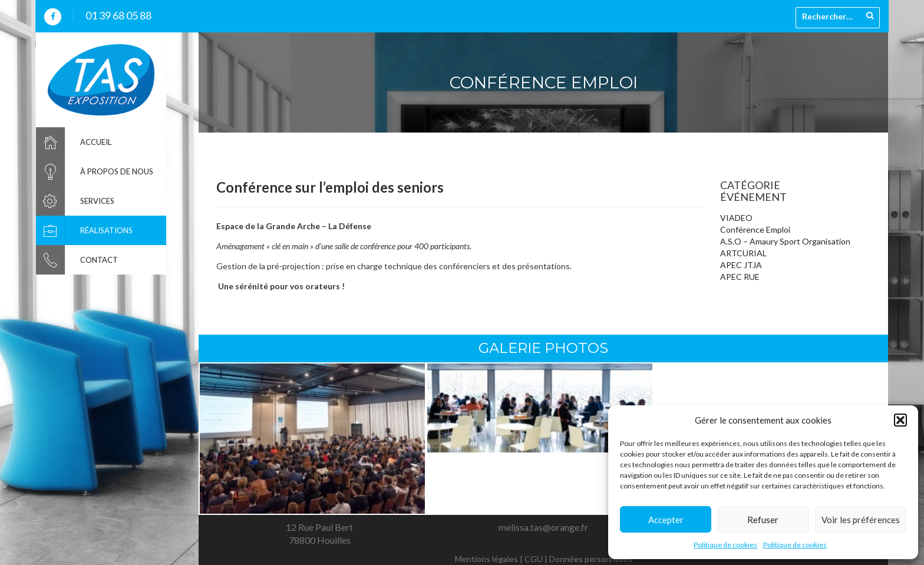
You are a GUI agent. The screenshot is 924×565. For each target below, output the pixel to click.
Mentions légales (486, 559)
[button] (900, 420)
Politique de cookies (725, 545)
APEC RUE (740, 277)
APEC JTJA (741, 265)
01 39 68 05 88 (118, 15)
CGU (534, 559)
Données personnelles (591, 559)
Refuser (763, 520)
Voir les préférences (861, 520)
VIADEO (736, 218)
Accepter (666, 520)
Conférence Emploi (755, 229)
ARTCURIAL (743, 253)
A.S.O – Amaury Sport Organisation (785, 241)
